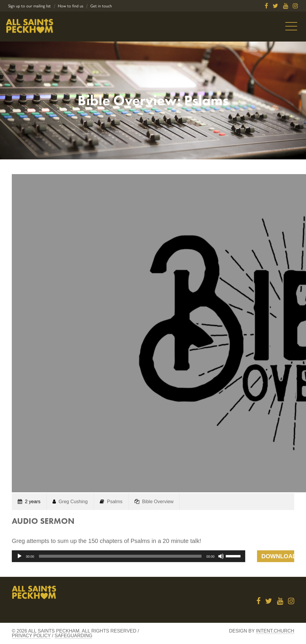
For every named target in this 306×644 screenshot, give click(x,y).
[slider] (120, 556)
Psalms (115, 502)
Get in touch (101, 6)
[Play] (19, 556)
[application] (129, 556)
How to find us (71, 6)
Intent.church (275, 631)
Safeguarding (73, 636)
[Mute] (221, 556)
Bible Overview (158, 502)
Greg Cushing (73, 502)
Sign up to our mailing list (30, 6)
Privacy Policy (31, 636)
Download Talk (278, 558)
